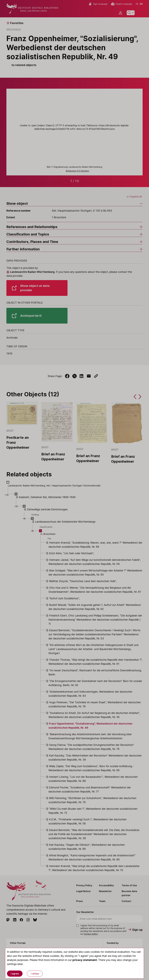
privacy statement (85, 960)
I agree (15, 974)
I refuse (35, 974)
